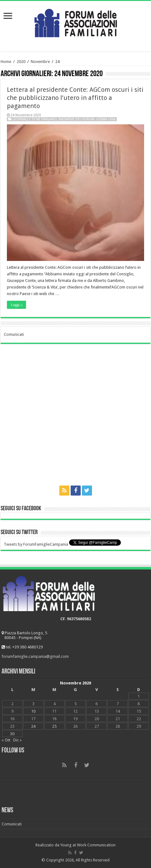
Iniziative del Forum (76, 119)
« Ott (6, 740)
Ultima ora (106, 119)
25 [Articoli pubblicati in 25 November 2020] (54, 726)
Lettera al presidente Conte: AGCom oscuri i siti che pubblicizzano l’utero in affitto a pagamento (75, 98)
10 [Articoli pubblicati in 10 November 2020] (33, 711)
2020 (21, 62)
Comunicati (14, 334)
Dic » (17, 740)
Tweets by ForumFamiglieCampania (36, 544)
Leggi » (16, 305)
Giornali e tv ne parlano (35, 119)
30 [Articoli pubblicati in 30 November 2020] (12, 734)
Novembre (40, 62)
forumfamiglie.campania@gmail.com (35, 656)
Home (6, 62)
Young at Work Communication (88, 845)
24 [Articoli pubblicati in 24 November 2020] (33, 726)
